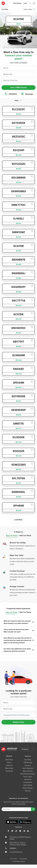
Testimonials (9, 771)
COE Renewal (28, 763)
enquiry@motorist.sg (16, 852)
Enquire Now (18, 722)
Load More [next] (18, 520)
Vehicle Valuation (28, 788)
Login (25, 3)
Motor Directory (28, 771)
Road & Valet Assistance (28, 774)
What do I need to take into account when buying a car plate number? (19, 622)
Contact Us (9, 765)
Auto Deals (28, 760)
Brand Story (9, 760)
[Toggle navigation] (34, 9)
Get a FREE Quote (19, 88)
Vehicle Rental (28, 785)
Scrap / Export (28, 777)
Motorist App (9, 768)
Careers (9, 763)
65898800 (10, 94)
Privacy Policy (23, 859)
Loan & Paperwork (28, 768)
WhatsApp (27, 94)
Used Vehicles (28, 782)
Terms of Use (14, 859)
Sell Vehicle (17, 3)
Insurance (28, 765)
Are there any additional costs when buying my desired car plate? (19, 650)
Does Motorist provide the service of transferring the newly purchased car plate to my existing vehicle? (19, 640)
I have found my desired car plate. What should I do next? (19, 631)
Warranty (28, 791)
